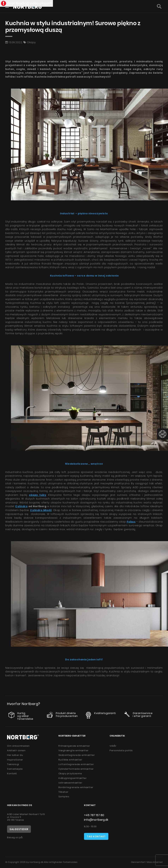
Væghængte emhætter (73, 750)
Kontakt (12, 773)
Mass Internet (155, 862)
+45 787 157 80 (94, 815)
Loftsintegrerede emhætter (76, 764)
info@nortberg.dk (96, 820)
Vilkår (113, 746)
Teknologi (13, 764)
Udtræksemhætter (70, 783)
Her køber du (15, 755)
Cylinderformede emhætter (76, 769)
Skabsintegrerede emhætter (77, 755)
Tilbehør (63, 792)
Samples (64, 797)
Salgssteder (19, 829)
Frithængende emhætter (74, 746)
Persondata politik (121, 750)
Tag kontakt (96, 836)
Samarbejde (15, 769)
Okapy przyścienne (70, 773)
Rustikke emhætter (70, 760)
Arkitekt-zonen (16, 750)
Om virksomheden (18, 746)
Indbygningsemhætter (73, 778)
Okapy (31, 42)
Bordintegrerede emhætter (76, 787)
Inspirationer (15, 760)
